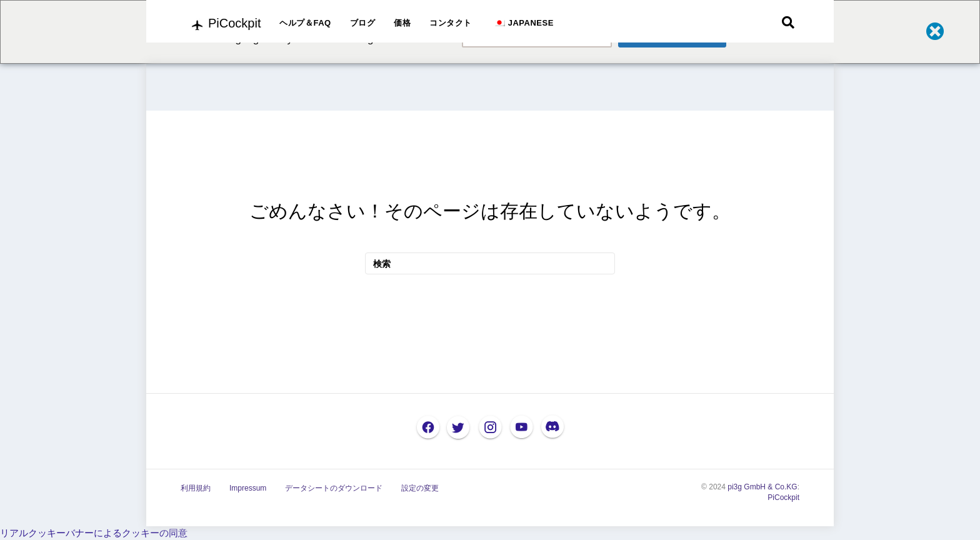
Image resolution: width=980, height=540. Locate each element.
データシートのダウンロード (334, 488)
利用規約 (196, 488)
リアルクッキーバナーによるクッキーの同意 (94, 533)
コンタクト (451, 23)
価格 (402, 23)
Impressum (248, 488)
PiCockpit (783, 497)
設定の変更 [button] (420, 488)
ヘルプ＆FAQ (305, 23)
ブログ (363, 23)
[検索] (788, 22)
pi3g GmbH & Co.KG (762, 487)
